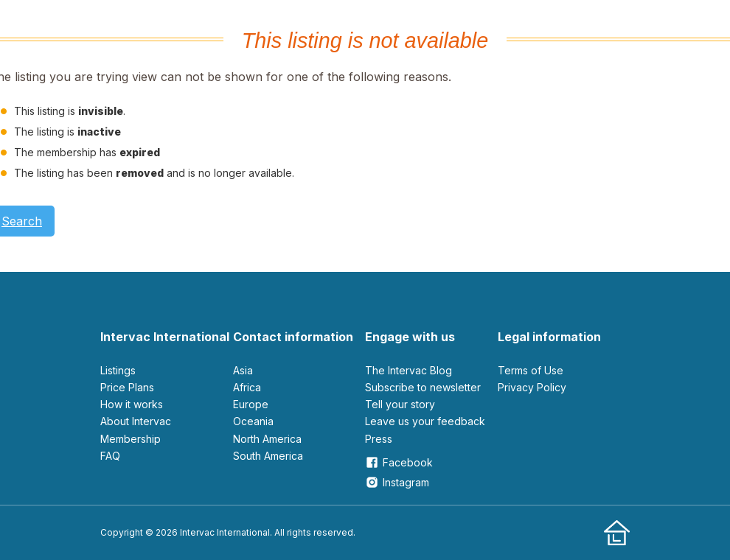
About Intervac (136, 421)
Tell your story (400, 404)
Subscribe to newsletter (423, 387)
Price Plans (127, 387)
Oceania (253, 421)
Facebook (399, 462)
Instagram (397, 482)
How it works (132, 404)
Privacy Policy (532, 387)
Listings (118, 370)
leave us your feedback (425, 421)
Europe (251, 404)
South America (268, 456)
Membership (131, 439)
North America (267, 439)
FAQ (110, 456)
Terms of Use (531, 370)
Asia (243, 370)
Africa (247, 387)
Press (379, 439)
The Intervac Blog (409, 370)
